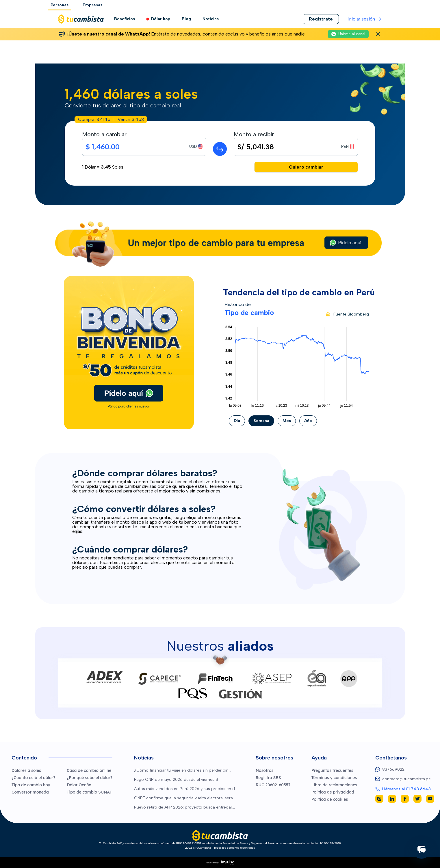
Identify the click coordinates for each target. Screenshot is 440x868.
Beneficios (125, 19)
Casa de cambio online (89, 770)
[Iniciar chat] (422, 850)
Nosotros (264, 770)
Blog (186, 19)
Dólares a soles (26, 770)
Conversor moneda (30, 792)
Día (237, 421)
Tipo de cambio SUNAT (89, 792)
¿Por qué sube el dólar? (90, 778)
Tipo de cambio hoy (31, 785)
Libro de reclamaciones (334, 785)
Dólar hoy (158, 19)
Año (308, 421)
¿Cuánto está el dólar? (33, 778)
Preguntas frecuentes (332, 770)
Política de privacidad (333, 792)
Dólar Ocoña (79, 785)
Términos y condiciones (334, 778)
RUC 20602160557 (273, 785)
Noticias (211, 19)
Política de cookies (330, 799)
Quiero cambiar (306, 167)
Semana (261, 421)
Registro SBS (268, 778)
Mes (287, 421)
